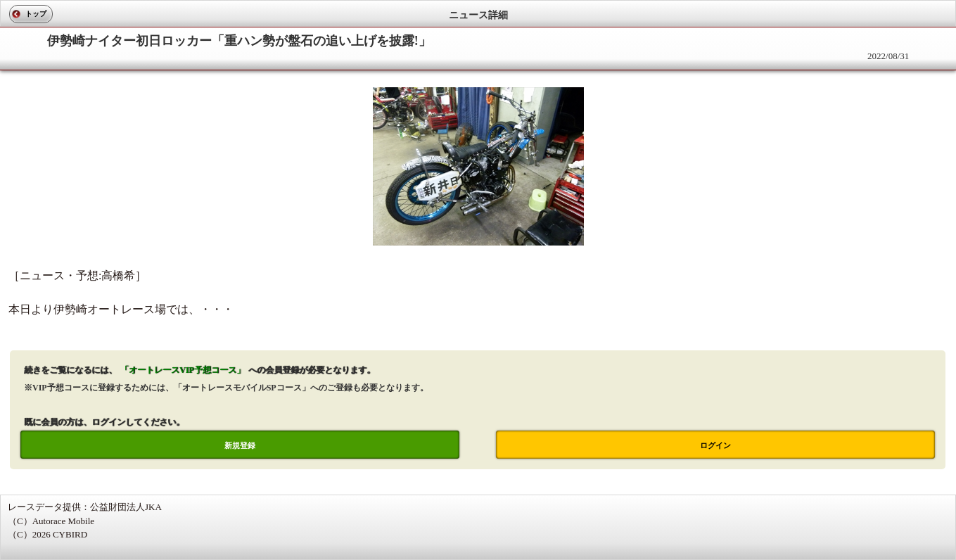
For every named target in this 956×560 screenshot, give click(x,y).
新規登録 (240, 445)
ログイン (715, 445)
